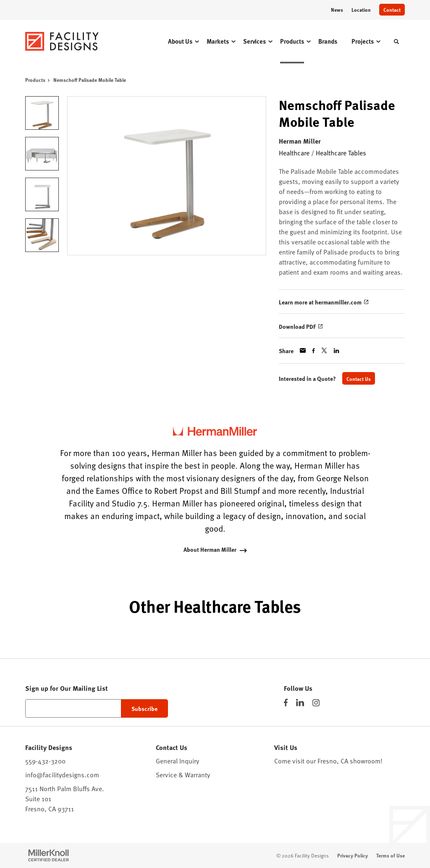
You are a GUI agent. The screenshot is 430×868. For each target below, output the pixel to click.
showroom (365, 760)
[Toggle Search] (396, 42)
